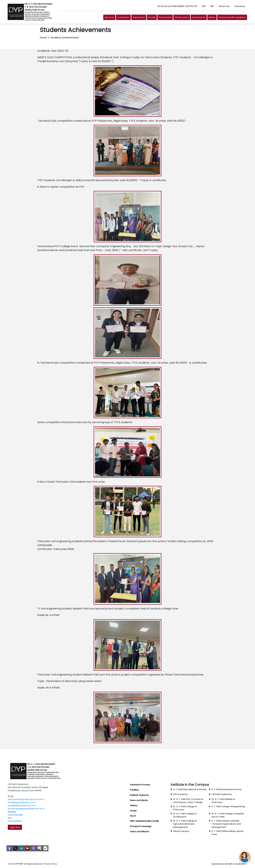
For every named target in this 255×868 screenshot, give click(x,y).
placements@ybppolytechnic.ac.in (26, 809)
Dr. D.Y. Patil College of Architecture (185, 815)
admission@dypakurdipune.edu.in (26, 799)
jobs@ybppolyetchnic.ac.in (22, 805)
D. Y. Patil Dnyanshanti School (227, 789)
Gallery (134, 805)
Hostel (133, 811)
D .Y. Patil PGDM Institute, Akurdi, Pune (228, 833)
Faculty (152, 17)
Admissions (139, 17)
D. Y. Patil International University (190, 789)
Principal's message (141, 826)
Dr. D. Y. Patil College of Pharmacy (185, 808)
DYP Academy (181, 794)
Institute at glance (139, 795)
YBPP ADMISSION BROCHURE (144, 821)
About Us (109, 17)
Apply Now (15, 827)
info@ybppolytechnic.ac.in (22, 802)
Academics (123, 17)
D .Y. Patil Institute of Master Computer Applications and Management (226, 824)
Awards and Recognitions (232, 17)
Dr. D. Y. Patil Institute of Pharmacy (223, 801)
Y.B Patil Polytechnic (222, 794)
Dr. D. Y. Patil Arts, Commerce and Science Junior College (188, 801)
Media (212, 17)
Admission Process (140, 785)
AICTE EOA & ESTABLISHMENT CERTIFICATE (177, 6)
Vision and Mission (140, 831)
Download (240, 6)
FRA (204, 6)
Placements (165, 17)
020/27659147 (15, 821)
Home (43, 38)
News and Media (139, 800)
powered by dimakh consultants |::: (230, 864)
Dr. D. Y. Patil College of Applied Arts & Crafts (228, 815)
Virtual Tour (224, 6)
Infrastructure (182, 17)
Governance (199, 17)
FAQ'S (133, 816)
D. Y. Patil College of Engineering (228, 806)
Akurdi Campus (181, 831)
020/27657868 (15, 815)
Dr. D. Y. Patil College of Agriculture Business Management (185, 824)
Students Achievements (65, 38)
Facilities (134, 790)
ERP (212, 6)
